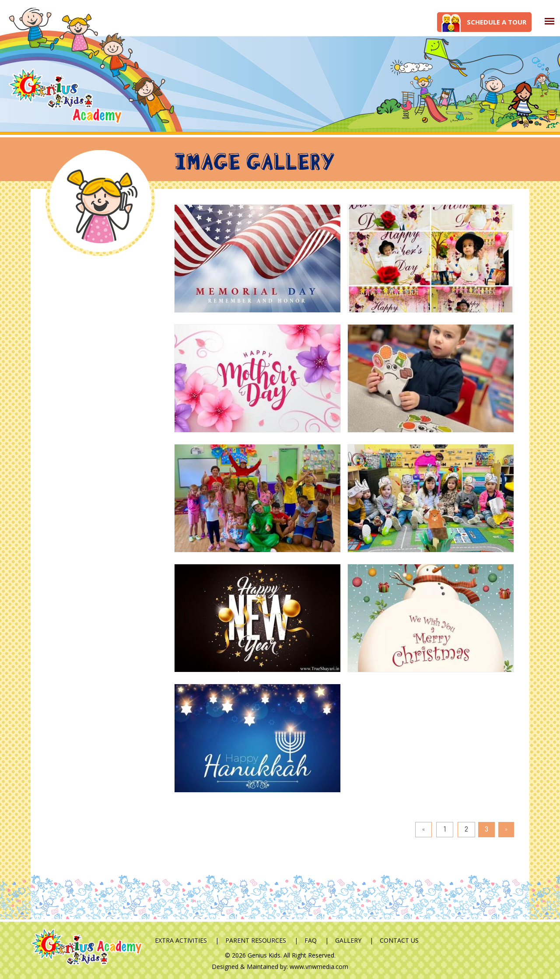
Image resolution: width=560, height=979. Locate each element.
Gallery (348, 940)
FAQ (311, 940)
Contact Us (399, 940)
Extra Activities (181, 940)
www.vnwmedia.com (319, 967)
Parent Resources (256, 940)
